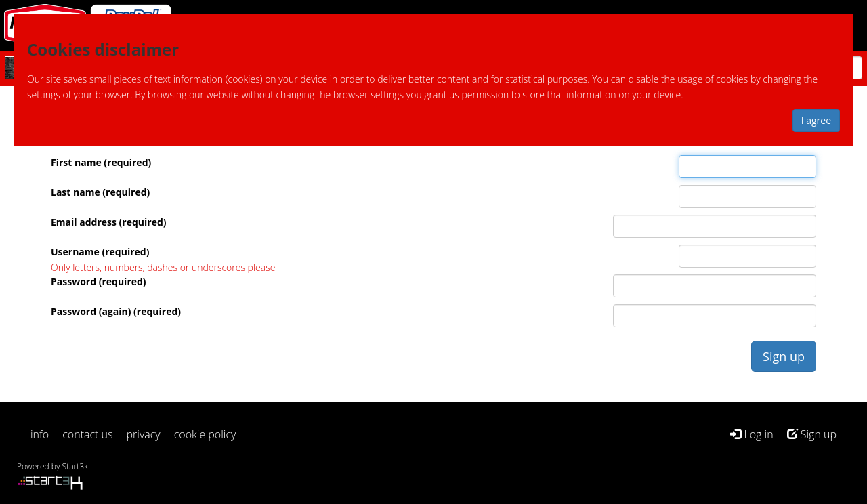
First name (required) (101, 162)
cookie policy (205, 434)
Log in (752, 434)
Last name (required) (100, 192)
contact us (87, 434)
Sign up (812, 434)
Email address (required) (109, 222)
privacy (144, 434)
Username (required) (100, 252)
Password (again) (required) (116, 311)
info (40, 434)
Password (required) (99, 281)
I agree (816, 120)
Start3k (75, 466)
